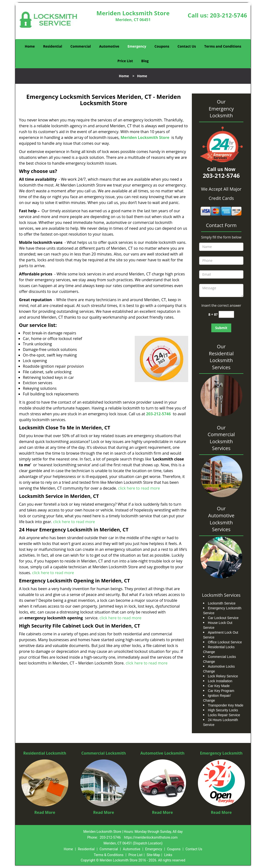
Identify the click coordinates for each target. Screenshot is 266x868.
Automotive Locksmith (162, 753)
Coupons (162, 46)
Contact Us (187, 46)
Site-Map (153, 855)
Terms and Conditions (223, 46)
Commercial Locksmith (103, 753)
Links (168, 855)
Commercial (81, 46)
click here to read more (139, 488)
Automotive (109, 46)
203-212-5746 (228, 15)
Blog (145, 61)
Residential (53, 46)
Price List (125, 61)
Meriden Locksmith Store (145, 137)
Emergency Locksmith (221, 753)
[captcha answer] (226, 314)
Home (30, 46)
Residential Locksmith (45, 753)
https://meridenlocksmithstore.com (151, 837)
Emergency (137, 46)
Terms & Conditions (109, 855)
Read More (45, 812)
